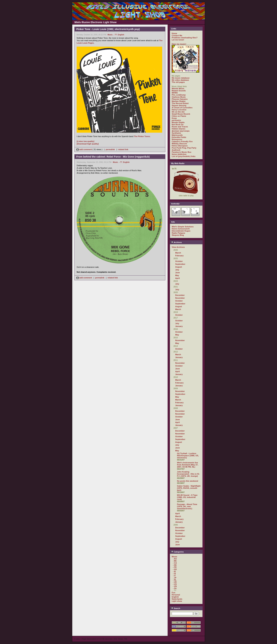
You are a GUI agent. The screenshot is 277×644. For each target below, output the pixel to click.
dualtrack (176, 150)
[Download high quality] (88, 144)
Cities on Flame (179, 116)
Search (176, 608)
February (179, 256)
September (180, 264)
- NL (175, 580)
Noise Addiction (179, 154)
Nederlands (177, 599)
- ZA (175, 588)
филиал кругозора (181, 131)
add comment (84, 149)
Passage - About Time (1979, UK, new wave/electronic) (187, 506)
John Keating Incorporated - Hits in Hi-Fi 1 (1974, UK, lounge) (188, 474)
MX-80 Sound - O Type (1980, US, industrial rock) (187, 497)
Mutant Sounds (179, 91)
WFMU (175, 93)
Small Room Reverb (181, 114)
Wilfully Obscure (179, 144)
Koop (174, 118)
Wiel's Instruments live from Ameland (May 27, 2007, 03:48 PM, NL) (188, 465)
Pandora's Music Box (182, 152)
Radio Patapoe (178, 233)
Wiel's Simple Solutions (183, 227)
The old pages (178, 82)
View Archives (178, 247)
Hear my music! (179, 44)
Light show (177, 601)
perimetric (176, 120)
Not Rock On (178, 125)
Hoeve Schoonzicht (181, 229)
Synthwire (176, 133)
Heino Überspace (180, 146)
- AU (175, 559)
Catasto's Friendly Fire (182, 141)
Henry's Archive (179, 110)
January (179, 326)
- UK (175, 582)
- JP (175, 578)
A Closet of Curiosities (182, 108)
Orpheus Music (179, 97)
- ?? (115, 35)
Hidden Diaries (179, 129)
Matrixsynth (177, 135)
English (121, 35)
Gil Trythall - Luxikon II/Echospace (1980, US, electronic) (188, 456)
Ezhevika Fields (179, 137)
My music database (181, 78)
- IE (174, 571)
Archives (176, 242)
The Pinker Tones (142, 136)
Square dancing (179, 105)
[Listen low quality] (86, 141)
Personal (176, 595)
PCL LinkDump (179, 95)
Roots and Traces (180, 127)
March (178, 253)
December (180, 295)
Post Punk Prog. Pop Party (184, 148)
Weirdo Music (178, 88)
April (177, 278)
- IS (174, 574)
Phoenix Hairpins (180, 99)
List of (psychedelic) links (184, 156)
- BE (175, 561)
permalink (110, 149)
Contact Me (177, 36)
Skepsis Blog (178, 235)
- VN (175, 586)
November (180, 298)
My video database (180, 80)
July (177, 270)
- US (175, 584)
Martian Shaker (179, 101)
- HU (175, 569)
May (177, 275)
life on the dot (178, 112)
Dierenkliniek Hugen (181, 231)
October (179, 261)
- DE (175, 565)
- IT (174, 576)
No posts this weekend (188, 481)
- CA (175, 563)
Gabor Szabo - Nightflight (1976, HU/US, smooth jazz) (189, 488)
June (178, 273)
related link (123, 149)
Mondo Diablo (178, 122)
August (179, 267)
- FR (175, 567)
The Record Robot (180, 103)
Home (174, 33)
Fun (173, 593)
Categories (177, 552)
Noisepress (177, 139)
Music (110, 35)
